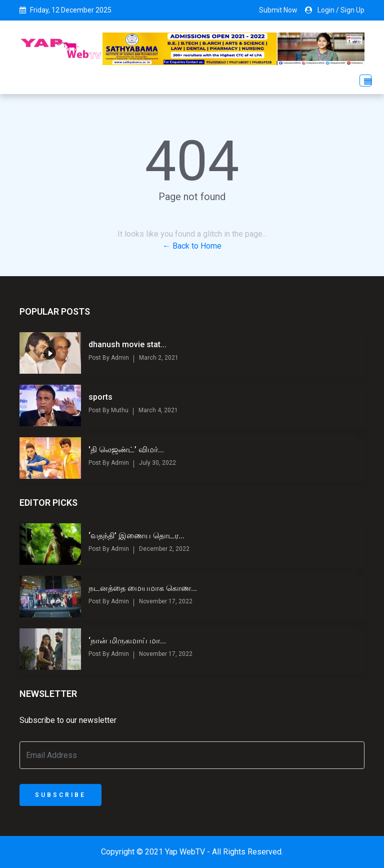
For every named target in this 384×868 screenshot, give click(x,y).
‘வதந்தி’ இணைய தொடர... (136, 536)
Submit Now (278, 10)
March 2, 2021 (159, 358)
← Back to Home (192, 246)
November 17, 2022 (166, 601)
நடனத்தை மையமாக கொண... (143, 588)
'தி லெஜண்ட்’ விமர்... (126, 450)
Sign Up (352, 10)
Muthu (119, 410)
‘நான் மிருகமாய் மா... (127, 641)
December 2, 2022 (164, 549)
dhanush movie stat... (127, 344)
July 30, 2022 (157, 463)
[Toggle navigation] (362, 81)
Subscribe (60, 795)
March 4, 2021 (158, 410)
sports (100, 397)
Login (326, 10)
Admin (119, 358)
